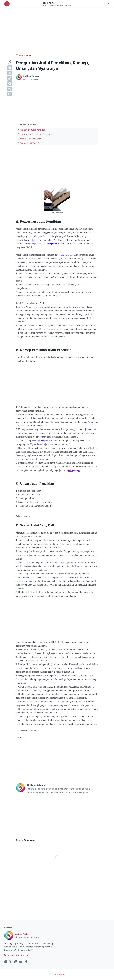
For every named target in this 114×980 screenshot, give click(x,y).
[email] (10, 94)
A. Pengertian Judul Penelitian (32, 130)
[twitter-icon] (11, 962)
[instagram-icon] (16, 962)
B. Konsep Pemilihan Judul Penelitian (35, 134)
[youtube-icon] (21, 962)
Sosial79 (49, 3)
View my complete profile (18, 955)
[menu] (7, 4)
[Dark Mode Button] (108, 4)
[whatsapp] (10, 78)
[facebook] (10, 68)
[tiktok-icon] (26, 962)
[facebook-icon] (6, 962)
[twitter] (10, 73)
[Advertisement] (57, 31)
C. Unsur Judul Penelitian (29, 139)
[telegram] (10, 84)
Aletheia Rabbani (24, 934)
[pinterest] (10, 89)
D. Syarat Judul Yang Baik (30, 143)
